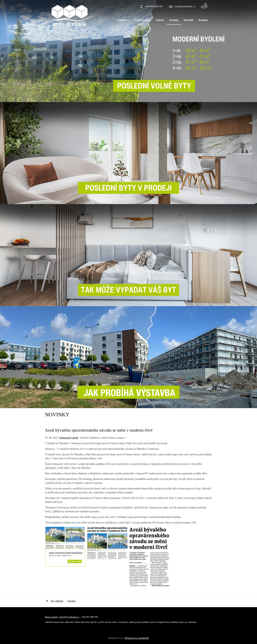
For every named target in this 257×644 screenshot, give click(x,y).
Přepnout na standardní (137, 638)
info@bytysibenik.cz (185, 6)
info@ (62, 617)
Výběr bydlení (142, 20)
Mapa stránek (51, 617)
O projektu (123, 20)
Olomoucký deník (69, 438)
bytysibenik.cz (72, 617)
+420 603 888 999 (153, 6)
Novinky (174, 20)
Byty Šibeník (57, 601)
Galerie (160, 20)
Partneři (188, 20)
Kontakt (203, 20)
